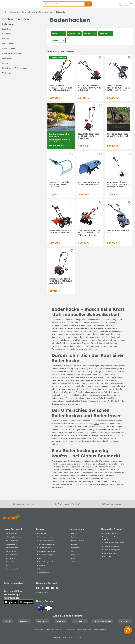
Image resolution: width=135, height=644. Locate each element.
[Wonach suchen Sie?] (64, 7)
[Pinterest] (47, 587)
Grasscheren (7, 40)
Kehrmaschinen (9, 55)
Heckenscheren (9, 50)
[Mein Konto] (125, 7)
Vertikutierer (8, 79)
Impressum (49, 630)
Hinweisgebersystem (84, 630)
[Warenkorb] (120, 7)
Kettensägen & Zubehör (12, 60)
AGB (30, 630)
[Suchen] (88, 7)
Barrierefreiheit (70, 630)
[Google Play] (26, 601)
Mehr (55, 47)
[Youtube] (52, 587)
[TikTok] (57, 587)
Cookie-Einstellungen (100, 630)
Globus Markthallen (43, 592)
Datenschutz (59, 630)
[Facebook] (38, 587)
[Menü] (131, 7)
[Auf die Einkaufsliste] (72, 64)
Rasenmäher (8, 70)
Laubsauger (7, 65)
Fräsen (96, 430)
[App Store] (11, 601)
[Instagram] (42, 587)
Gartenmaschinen (16, 25)
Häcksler (6, 45)
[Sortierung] (72, 58)
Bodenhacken (8, 30)
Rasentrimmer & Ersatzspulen (15, 75)
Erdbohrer (7, 35)
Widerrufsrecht (39, 630)
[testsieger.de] (49, 608)
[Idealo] (41, 608)
